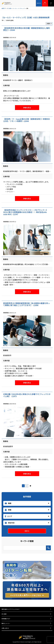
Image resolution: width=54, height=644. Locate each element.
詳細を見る (27, 108)
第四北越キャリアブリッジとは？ (11, 609)
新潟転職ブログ (6, 619)
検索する (27, 531)
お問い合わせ (5, 628)
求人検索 (9, 8)
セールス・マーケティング (19, 8)
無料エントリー (6, 623)
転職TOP (4, 8)
